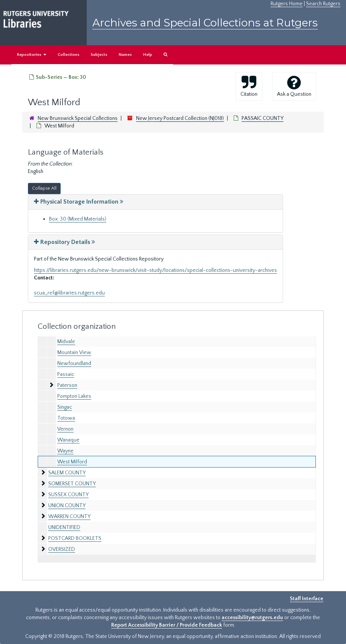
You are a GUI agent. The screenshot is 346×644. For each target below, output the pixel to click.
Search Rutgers (323, 4)
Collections (69, 55)
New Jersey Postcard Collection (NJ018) (180, 118)
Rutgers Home (287, 4)
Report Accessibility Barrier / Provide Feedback (167, 625)
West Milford (72, 462)
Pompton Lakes (74, 396)
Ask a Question (294, 86)
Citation (249, 86)
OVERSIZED (62, 549)
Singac (65, 407)
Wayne (65, 451)
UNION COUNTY (67, 506)
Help (148, 55)
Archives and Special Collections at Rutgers (205, 23)
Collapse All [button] (44, 188)
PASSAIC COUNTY (263, 118)
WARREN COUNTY (69, 517)
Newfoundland (74, 363)
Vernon (65, 429)
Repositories (32, 55)
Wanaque (68, 440)
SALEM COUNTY (67, 473)
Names (125, 55)
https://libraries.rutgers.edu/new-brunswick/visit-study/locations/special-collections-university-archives (155, 270)
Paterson (67, 385)
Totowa (66, 418)
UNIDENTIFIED (64, 527)
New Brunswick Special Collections (78, 118)
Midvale (66, 342)
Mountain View (74, 353)
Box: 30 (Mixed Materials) (78, 219)
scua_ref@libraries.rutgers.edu (69, 293)
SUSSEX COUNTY (68, 495)
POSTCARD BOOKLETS (75, 538)
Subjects (99, 55)
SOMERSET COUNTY (72, 484)
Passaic (66, 374)
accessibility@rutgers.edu (252, 618)
